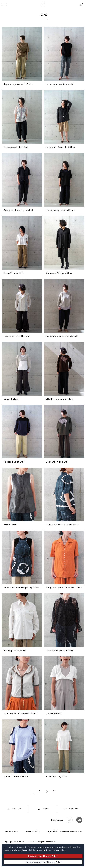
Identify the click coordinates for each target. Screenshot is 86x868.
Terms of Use (11, 831)
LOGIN (43, 809)
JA (70, 820)
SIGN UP (14, 809)
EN (79, 820)
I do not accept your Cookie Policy (43, 862)
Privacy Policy (33, 831)
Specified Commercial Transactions (65, 831)
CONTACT (72, 809)
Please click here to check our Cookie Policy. (44, 850)
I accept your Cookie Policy (43, 856)
